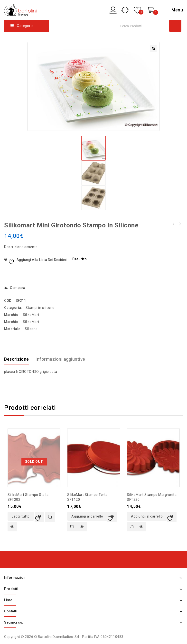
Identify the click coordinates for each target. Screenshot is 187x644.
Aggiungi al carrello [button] (87, 516)
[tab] (19, 358)
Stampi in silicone (40, 307)
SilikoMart (31, 314)
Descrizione (17, 358)
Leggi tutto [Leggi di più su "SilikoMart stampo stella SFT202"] (21, 516)
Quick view (12, 526)
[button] (153, 48)
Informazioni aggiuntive (60, 358)
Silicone (31, 328)
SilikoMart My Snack (180, 223)
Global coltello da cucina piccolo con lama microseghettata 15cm (173, 223)
